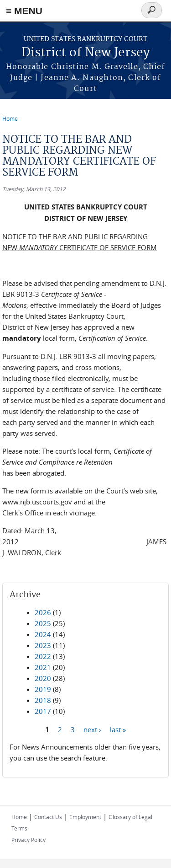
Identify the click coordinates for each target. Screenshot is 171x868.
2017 (43, 711)
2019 (43, 689)
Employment (85, 817)
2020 (43, 678)
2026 (43, 612)
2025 (43, 623)
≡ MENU (24, 11)
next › (92, 729)
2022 (43, 656)
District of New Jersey (86, 53)
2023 (43, 645)
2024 (43, 634)
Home (10, 118)
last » (118, 729)
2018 (43, 700)
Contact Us (48, 817)
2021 (43, 667)
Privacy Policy (28, 840)
